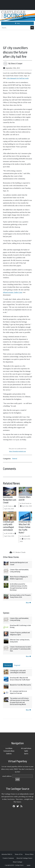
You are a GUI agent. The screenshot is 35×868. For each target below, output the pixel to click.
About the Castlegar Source (24, 858)
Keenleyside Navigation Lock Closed (10, 500)
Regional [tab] (17, 665)
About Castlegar (17, 862)
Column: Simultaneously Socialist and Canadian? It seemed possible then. (20, 649)
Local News (9, 748)
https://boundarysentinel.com (17, 451)
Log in (29, 865)
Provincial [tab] (8, 665)
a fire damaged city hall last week (17, 78)
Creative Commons (8, 858)
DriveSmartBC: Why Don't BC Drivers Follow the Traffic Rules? (25, 527)
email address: (7, 776)
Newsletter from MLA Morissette (20, 685)
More (28, 603)
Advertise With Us (7, 854)
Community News (9, 751)
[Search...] (16, 28)
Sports (26, 754)
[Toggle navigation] (17, 23)
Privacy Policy (29, 854)
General (15, 459)
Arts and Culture (26, 748)
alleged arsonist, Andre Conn (13, 292)
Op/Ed (26, 751)
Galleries (9, 754)
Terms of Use (19, 854)
